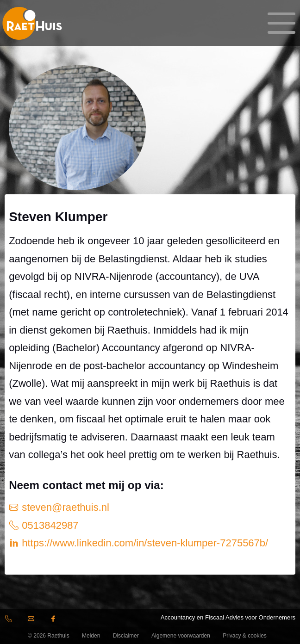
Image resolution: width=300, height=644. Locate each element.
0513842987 (49, 525)
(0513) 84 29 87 (12, 620)
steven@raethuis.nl (64, 507)
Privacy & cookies (245, 636)
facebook (55, 620)
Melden (91, 636)
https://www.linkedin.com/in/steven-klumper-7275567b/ (144, 543)
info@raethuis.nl (32, 620)
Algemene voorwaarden (181, 636)
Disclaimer (126, 636)
